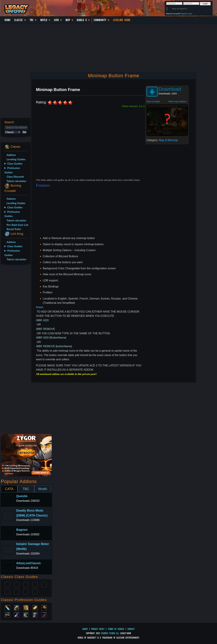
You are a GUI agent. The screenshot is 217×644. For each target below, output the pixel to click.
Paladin (7, 584)
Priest (26, 584)
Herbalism (7, 615)
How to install (153, 101)
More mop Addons (177, 101)
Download (170, 89)
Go (24, 132)
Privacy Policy (98, 629)
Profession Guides (12, 170)
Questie (22, 496)
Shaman (26, 591)
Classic (19, 20)
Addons (11, 155)
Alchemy (7, 607)
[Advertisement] (15, 321)
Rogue (7, 591)
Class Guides (15, 163)
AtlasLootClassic (29, 563)
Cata (56, 20)
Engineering (35, 607)
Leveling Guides (16, 159)
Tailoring (35, 615)
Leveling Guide (122, 20)
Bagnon (22, 530)
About (85, 629)
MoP (68, 20)
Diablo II (82, 20)
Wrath (43, 489)
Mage (17, 591)
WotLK (44, 20)
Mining (17, 615)
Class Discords (15, 176)
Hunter (35, 591)
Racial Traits (14, 229)
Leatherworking (44, 607)
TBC (32, 20)
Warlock (44, 584)
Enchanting (26, 607)
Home (8, 20)
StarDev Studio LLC (110, 633)
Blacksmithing (17, 607)
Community (100, 20)
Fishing (44, 615)
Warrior (35, 584)
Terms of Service (116, 629)
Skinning (26, 615)
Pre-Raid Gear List (17, 225)
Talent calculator (17, 181)
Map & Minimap (168, 140)
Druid (17, 584)
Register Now (187, 13)
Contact (131, 629)
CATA (9, 489)
